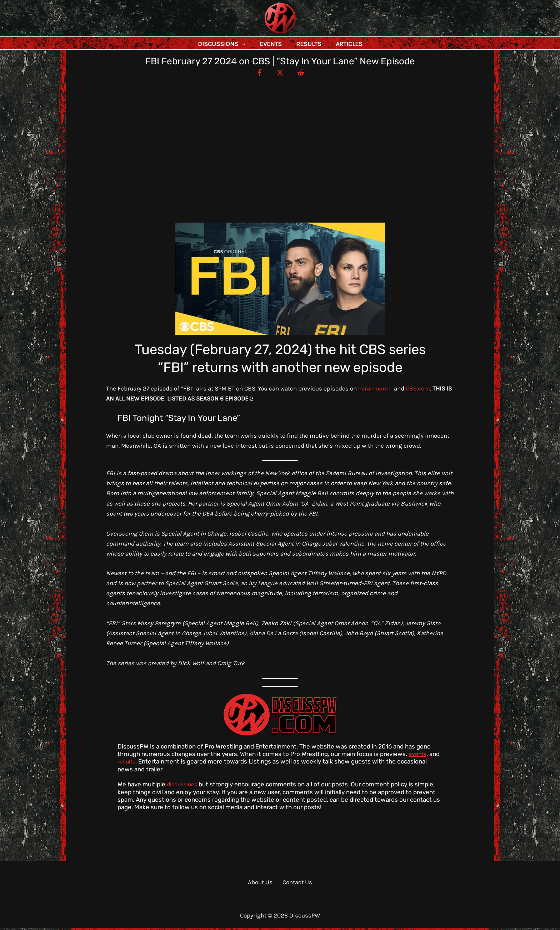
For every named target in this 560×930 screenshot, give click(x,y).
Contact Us (295, 884)
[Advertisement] (280, 132)
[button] (258, 44)
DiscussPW (266, 34)
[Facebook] (255, 74)
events (418, 756)
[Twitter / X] (280, 74)
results (127, 763)
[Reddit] (305, 74)
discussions (183, 786)
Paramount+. (375, 390)
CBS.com (418, 390)
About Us (262, 884)
